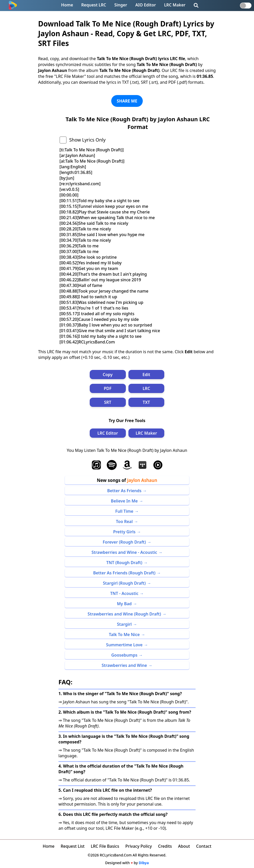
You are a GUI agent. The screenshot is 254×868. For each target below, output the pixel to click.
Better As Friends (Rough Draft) (124, 573)
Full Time (124, 511)
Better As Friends (124, 491)
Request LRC (94, 5)
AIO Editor (146, 5)
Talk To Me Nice (124, 634)
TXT (146, 402)
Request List (73, 846)
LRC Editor (108, 433)
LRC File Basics (105, 846)
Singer (121, 5)
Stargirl (124, 624)
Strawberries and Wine (124, 665)
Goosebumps (124, 655)
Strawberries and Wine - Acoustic (124, 552)
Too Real (124, 521)
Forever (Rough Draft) (124, 542)
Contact (204, 846)
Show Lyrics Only (87, 140)
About (184, 846)
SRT (108, 402)
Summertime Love (124, 645)
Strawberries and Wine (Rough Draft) (124, 614)
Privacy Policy (139, 846)
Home (67, 5)
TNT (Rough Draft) (124, 563)
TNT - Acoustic (124, 593)
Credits (165, 846)
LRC (146, 388)
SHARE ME (127, 101)
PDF (108, 388)
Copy (108, 375)
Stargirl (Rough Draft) (124, 583)
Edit (146, 375)
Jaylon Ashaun (142, 480)
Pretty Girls (124, 532)
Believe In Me (124, 501)
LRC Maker (175, 5)
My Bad (124, 604)
